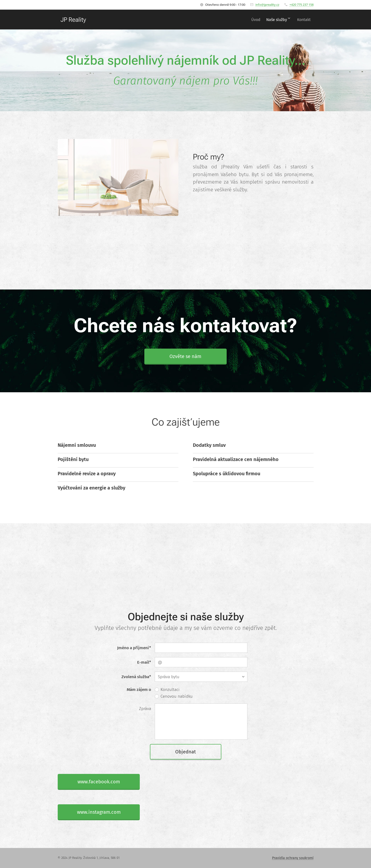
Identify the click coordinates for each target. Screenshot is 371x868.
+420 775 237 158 (301, 5)
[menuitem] (250, 20)
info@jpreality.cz (267, 5)
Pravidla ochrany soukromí (293, 858)
